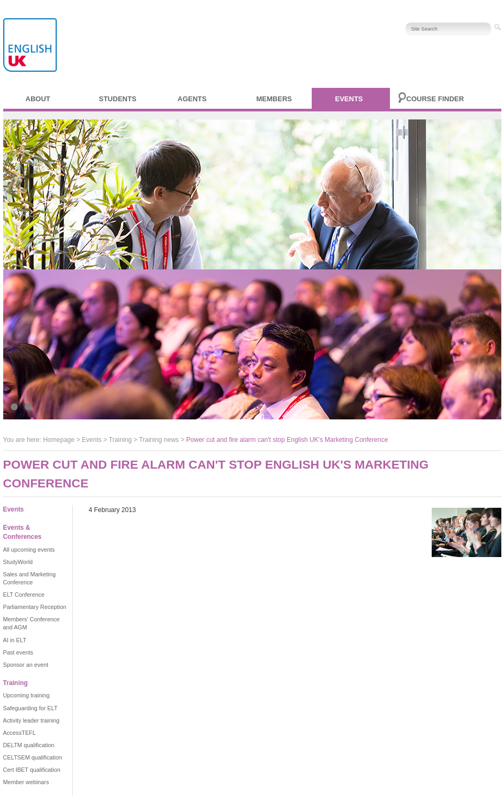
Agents (192, 99)
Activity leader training (32, 720)
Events (349, 99)
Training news (159, 440)
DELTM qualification (29, 745)
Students (118, 99)
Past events (18, 652)
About (38, 99)
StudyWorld (18, 562)
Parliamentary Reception (35, 607)
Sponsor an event (26, 665)
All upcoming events (29, 550)
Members (274, 99)
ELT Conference (24, 595)
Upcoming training (27, 695)
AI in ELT (15, 640)
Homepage (59, 440)
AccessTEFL (20, 733)
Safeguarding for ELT (31, 708)
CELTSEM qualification (33, 757)
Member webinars (26, 782)
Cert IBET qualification (32, 770)
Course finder (435, 99)
